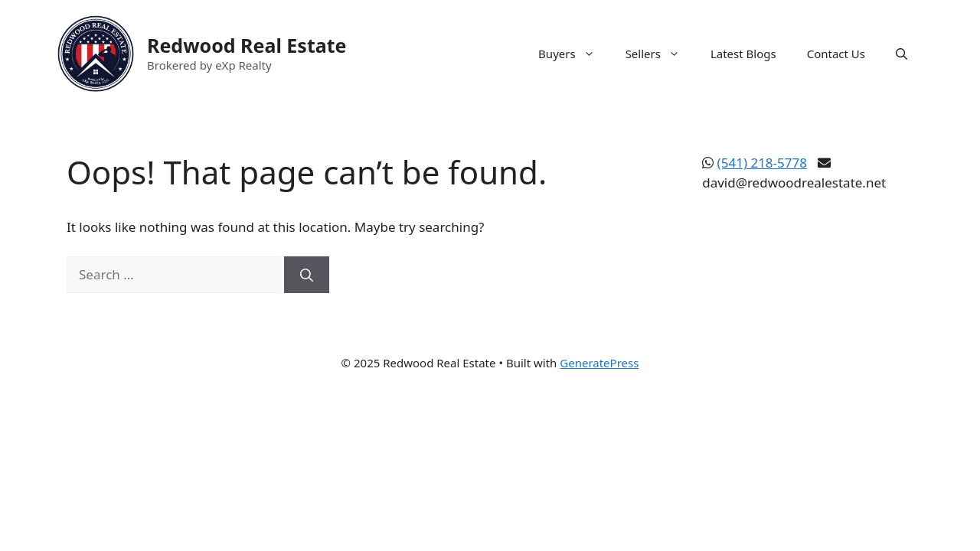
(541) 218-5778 (762, 163)
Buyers (574, 54)
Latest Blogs (743, 54)
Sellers (660, 54)
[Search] (307, 275)
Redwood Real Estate (247, 45)
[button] (902, 54)
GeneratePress (599, 363)
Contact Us (836, 54)
